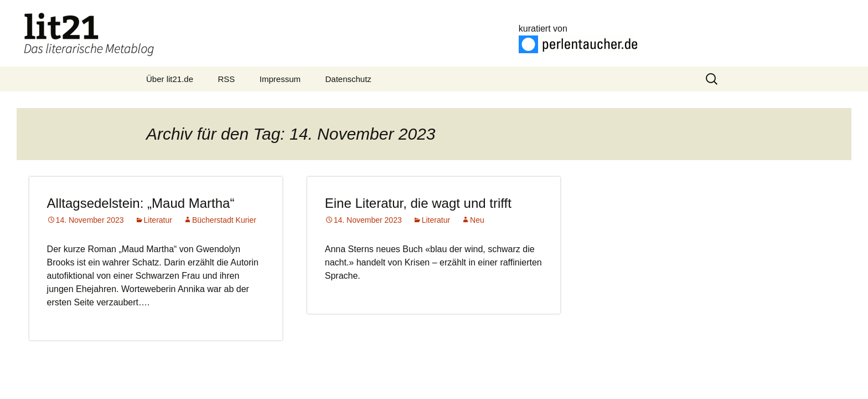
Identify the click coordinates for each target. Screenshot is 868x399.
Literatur (158, 220)
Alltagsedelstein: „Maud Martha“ (141, 203)
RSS (227, 79)
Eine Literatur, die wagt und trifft (418, 203)
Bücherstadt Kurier (224, 220)
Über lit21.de (170, 79)
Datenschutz (348, 79)
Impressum (280, 79)
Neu (477, 220)
